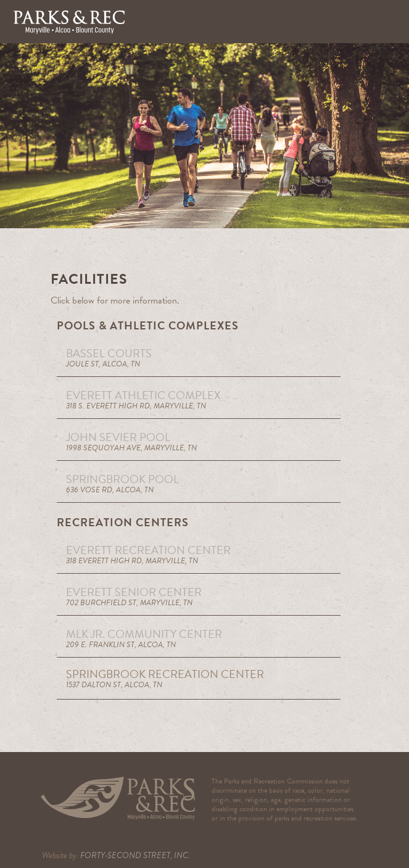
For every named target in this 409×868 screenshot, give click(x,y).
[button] (387, 22)
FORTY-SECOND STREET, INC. (135, 855)
